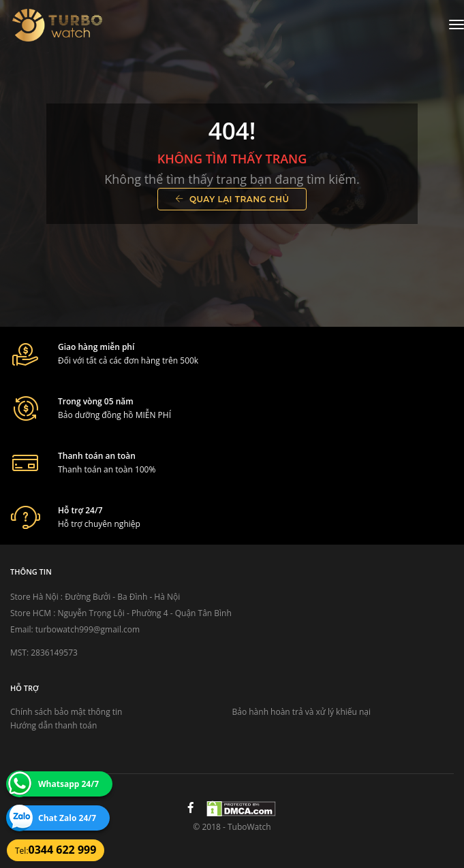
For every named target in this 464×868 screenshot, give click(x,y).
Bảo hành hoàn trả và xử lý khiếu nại (302, 712)
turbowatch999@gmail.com (88, 629)
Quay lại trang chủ (232, 199)
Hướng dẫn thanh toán (53, 725)
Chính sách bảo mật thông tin (66, 712)
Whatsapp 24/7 (68, 784)
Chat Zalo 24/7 (67, 818)
